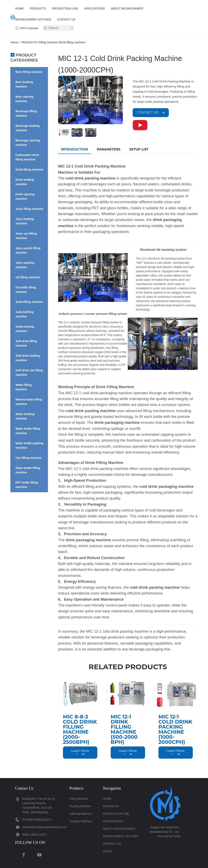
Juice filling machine (29, 209)
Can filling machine (28, 458)
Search (107, 851)
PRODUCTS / (30, 42)
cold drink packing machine (91, 411)
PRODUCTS (38, 9)
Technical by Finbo (169, 836)
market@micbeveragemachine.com (44, 827)
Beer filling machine (29, 72)
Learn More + (80, 752)
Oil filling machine (28, 277)
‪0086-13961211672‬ (39, 820)
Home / (16, 42)
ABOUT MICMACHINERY (127, 9)
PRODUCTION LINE (65, 9)
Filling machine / (49, 42)
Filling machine (79, 799)
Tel (24, 820)
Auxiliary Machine (80, 821)
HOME (19, 9)
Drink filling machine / (73, 42)
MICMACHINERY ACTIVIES (33, 19)
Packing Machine (80, 806)
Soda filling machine (29, 302)
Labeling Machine (80, 814)
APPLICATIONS (95, 9)
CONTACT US (66, 19)
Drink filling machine (29, 170)
